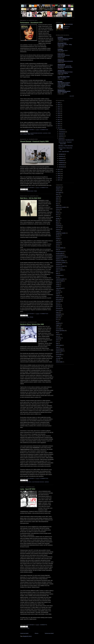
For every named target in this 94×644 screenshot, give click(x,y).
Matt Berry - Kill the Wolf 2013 (31, 198)
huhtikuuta (61, 160)
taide (35, 191)
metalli (58, 283)
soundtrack (59, 338)
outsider (58, 296)
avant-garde (59, 193)
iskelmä (58, 244)
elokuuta (61, 138)
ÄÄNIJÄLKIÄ (61, 60)
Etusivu (37, 633)
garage (47, 482)
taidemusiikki (59, 345)
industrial (58, 242)
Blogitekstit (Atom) (27, 636)
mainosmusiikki (60, 281)
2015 (59, 124)
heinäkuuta (62, 154)
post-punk (58, 308)
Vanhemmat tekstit (49, 633)
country (58, 196)
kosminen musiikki (60, 266)
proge (31, 317)
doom (57, 200)
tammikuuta (62, 167)
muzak (58, 286)
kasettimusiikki (59, 253)
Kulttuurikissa (61, 54)
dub (57, 204)
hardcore (58, 229)
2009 (59, 176)
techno (58, 353)
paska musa (59, 297)
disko (57, 198)
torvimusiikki (59, 355)
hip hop (58, 235)
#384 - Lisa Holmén (62, 78)
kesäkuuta (61, 156)
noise (57, 294)
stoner (57, 340)
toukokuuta (62, 158)
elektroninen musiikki (36, 133)
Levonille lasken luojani (64, 77)
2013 (59, 128)
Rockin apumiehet (60, 331)
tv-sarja (58, 356)
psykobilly (58, 316)
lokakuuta (61, 134)
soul (32, 134)
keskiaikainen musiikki (61, 257)
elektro (58, 205)
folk (21, 134)
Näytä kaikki (72, 96)
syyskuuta (61, 136)
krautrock (58, 268)
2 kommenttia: (43, 625)
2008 (59, 178)
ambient (58, 189)
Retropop (60, 81)
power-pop (58, 310)
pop (57, 303)
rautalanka (58, 323)
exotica (58, 213)
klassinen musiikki (60, 261)
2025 (59, 103)
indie (57, 240)
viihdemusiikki (59, 362)
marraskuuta (62, 132)
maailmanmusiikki (60, 279)
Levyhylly (47, 7)
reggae (58, 325)
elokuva (45, 133)
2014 (59, 126)
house (57, 237)
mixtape (58, 285)
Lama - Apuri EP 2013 (28, 489)
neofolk (58, 290)
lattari (57, 274)
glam (57, 220)
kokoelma (58, 264)
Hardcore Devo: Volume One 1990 (32, 324)
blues (28, 133)
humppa (58, 239)
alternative (58, 187)
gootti (57, 222)
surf (57, 342)
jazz (57, 246)
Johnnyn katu (61, 71)
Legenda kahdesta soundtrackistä (65, 61)
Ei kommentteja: (44, 130)
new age (58, 292)
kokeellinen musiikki (61, 263)
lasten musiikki (59, 270)
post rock (58, 307)
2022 (59, 109)
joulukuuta (61, 130)
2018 (59, 117)
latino (57, 272)
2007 (59, 180)
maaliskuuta (62, 163)
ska (57, 332)
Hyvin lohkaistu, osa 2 (63, 50)
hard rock (58, 227)
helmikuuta (62, 165)
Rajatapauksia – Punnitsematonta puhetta (64, 91)
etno (49, 133)
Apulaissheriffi (61, 65)
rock (29, 134)
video (57, 360)
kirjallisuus (30, 191)
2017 (59, 119)
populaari (58, 305)
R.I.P (57, 320)
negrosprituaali (59, 288)
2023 (59, 107)
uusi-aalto (58, 358)
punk (28, 628)
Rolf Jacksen (69, 24)
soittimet (58, 334)
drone (57, 202)
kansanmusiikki (60, 248)
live (57, 277)
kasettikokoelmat (60, 251)
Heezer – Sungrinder (62, 93)
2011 (59, 171)
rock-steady (59, 329)
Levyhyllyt (60, 37)
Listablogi (60, 49)
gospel (25, 134)
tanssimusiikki (59, 349)
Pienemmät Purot (62, 43)
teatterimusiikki (59, 351)
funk (57, 216)
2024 (59, 105)
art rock (29, 482)
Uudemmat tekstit (24, 633)
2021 (59, 111)
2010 (59, 174)
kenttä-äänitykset (60, 255)
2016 (59, 122)
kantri (57, 250)
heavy (57, 231)
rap (57, 321)
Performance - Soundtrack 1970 (31, 23)
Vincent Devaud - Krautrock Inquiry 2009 (34, 141)
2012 (59, 169)
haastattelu (59, 226)
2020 (59, 113)
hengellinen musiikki (61, 233)
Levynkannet (59, 275)
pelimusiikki (59, 299)
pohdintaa (58, 301)
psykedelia (58, 314)
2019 (59, 115)
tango (57, 347)
